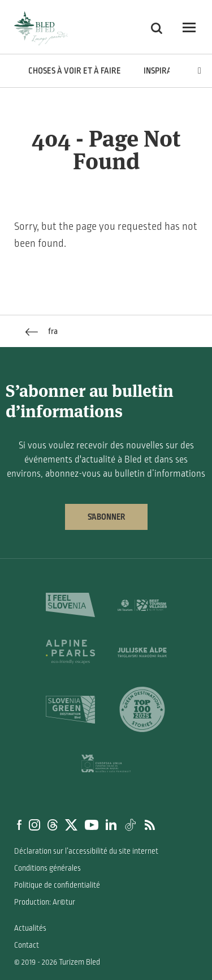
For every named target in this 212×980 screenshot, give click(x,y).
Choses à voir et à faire (75, 71)
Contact (27, 945)
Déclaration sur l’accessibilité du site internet (86, 851)
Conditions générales (47, 868)
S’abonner (106, 517)
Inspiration (166, 71)
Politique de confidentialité (57, 885)
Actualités (30, 928)
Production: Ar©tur (45, 902)
